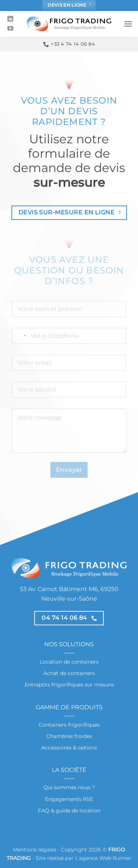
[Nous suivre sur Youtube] (10, 29)
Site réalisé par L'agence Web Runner (84, 858)
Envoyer (69, 477)
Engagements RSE (69, 799)
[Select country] (20, 343)
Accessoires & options (69, 748)
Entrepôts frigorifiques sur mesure (69, 685)
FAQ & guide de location (69, 811)
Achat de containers (69, 673)
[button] (128, 24)
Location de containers (69, 662)
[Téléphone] (69, 343)
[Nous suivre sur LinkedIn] (10, 19)
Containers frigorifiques (69, 725)
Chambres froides (69, 736)
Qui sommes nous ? (69, 787)
